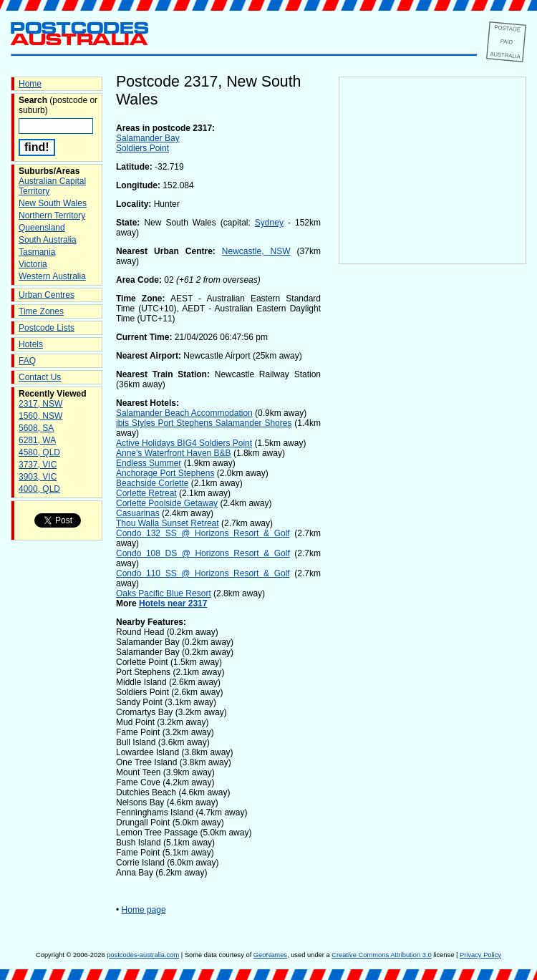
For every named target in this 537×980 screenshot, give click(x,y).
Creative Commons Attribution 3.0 (381, 955)
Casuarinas (138, 513)
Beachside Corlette (152, 483)
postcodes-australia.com (143, 955)
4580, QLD (39, 452)
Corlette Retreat (146, 493)
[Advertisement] (432, 502)
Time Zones (41, 311)
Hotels (31, 344)
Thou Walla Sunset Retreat (168, 523)
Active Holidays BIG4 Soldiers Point (184, 443)
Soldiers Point (142, 148)
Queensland (42, 228)
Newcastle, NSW (256, 251)
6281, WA (37, 440)
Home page (144, 910)
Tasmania (37, 252)
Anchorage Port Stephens (165, 473)
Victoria (33, 264)
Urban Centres (47, 295)
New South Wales (53, 203)
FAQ (27, 361)
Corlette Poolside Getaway (167, 503)
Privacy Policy (480, 955)
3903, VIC (38, 477)
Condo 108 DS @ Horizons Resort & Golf (203, 553)
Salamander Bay (148, 138)
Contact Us (40, 377)
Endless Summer (149, 463)
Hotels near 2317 (173, 603)
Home (30, 84)
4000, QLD (39, 489)
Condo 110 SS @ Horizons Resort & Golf (203, 573)
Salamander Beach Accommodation (184, 413)
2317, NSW (40, 404)
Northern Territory (52, 215)
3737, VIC (38, 465)
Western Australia (52, 276)
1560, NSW (40, 416)
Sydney (269, 223)
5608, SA (36, 428)
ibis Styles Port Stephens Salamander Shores (204, 423)
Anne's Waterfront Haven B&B (174, 453)
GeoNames (270, 955)
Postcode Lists (47, 328)
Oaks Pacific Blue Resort (164, 593)
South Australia (48, 240)
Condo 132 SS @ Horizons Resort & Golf (203, 533)
